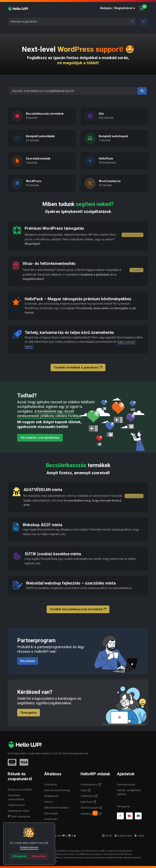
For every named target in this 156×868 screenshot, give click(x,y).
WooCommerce (110, 181)
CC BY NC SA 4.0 (60, 753)
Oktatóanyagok (90, 808)
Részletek (28, 661)
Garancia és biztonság (57, 790)
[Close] (19, 856)
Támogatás (29, 712)
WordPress (34, 181)
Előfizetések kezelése (56, 808)
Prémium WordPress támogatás (54, 228)
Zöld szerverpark (19, 817)
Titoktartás (50, 784)
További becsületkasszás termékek (78, 609)
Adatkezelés (123, 836)
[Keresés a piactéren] (72, 22)
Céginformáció (16, 805)
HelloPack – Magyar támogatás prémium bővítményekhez (78, 299)
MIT (24, 753)
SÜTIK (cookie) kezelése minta (53, 554)
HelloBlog (89, 813)
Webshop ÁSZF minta (42, 525)
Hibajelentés (51, 796)
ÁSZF (107, 836)
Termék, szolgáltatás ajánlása (129, 792)
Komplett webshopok (113, 136)
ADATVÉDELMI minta (43, 490)
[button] (118, 8)
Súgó (84, 790)
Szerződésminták (38, 159)
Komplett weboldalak (40, 136)
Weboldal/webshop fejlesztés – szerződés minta (71, 583)
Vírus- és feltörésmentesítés (49, 264)
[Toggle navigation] (144, 22)
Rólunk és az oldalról (20, 790)
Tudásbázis (87, 796)
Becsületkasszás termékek (45, 114)
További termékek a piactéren (78, 367)
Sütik (139, 836)
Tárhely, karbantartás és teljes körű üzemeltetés (69, 332)
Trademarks (51, 819)
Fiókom (48, 802)
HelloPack (106, 159)
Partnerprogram (126, 784)
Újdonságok (51, 813)
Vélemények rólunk (18, 811)
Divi (101, 114)
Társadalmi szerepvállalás (40, 438)
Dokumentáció (89, 784)
